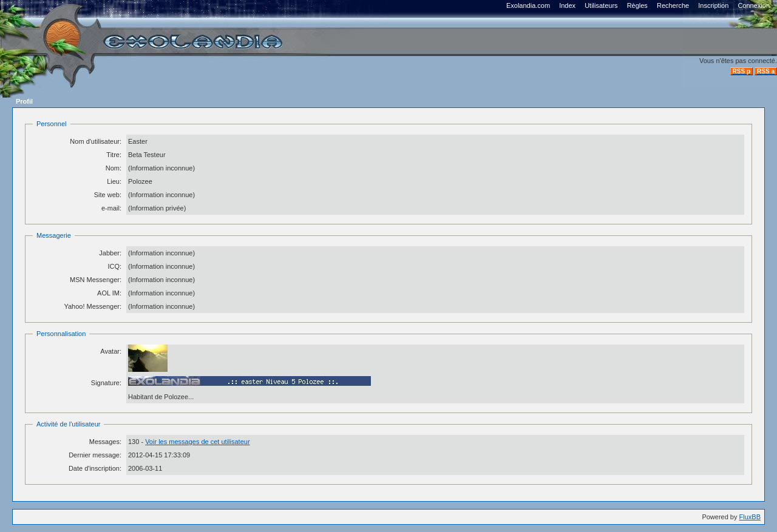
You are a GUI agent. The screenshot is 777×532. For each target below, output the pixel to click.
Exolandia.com (528, 5)
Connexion (754, 5)
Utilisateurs (601, 5)
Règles (637, 5)
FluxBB (750, 517)
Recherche (673, 5)
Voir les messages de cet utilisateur (197, 442)
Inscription (713, 5)
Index (567, 5)
